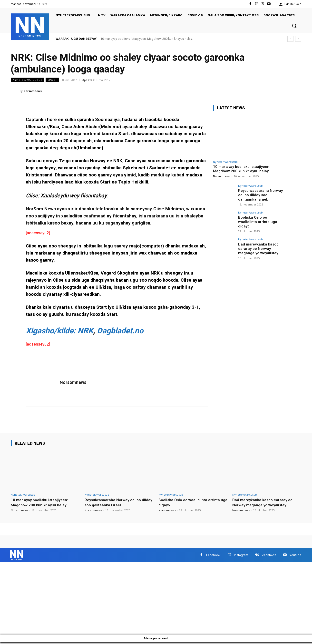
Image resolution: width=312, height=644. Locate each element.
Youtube (295, 556)
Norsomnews (33, 91)
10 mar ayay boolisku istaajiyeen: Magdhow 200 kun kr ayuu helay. (146, 39)
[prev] (290, 39)
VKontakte (269, 556)
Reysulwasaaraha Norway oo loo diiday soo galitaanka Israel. (261, 194)
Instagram (241, 556)
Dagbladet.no (120, 331)
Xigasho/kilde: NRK (59, 331)
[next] (298, 39)
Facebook (213, 556)
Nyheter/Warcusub (28, 80)
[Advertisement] (146, 600)
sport (52, 80)
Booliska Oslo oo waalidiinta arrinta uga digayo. (261, 219)
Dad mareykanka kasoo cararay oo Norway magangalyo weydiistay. (257, 248)
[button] (294, 26)
